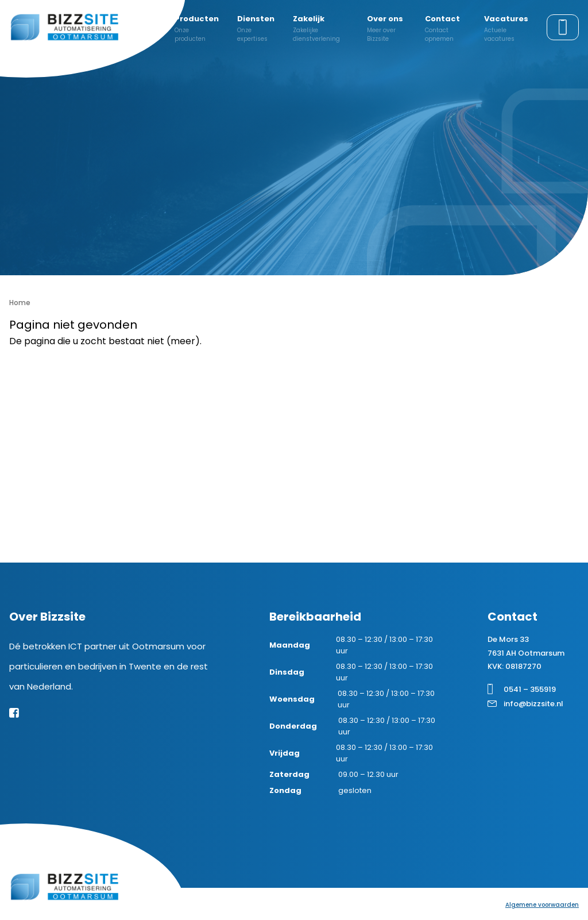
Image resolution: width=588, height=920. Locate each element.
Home (20, 303)
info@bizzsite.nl (533, 704)
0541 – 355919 (530, 689)
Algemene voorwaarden (542, 905)
